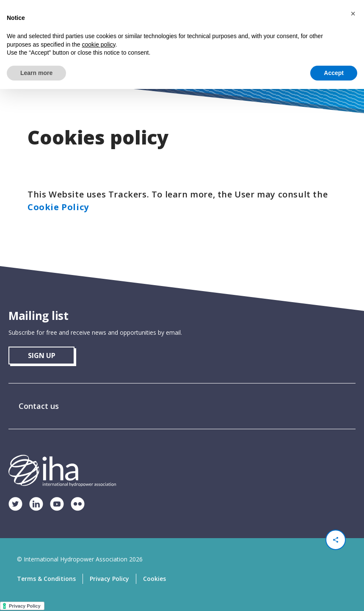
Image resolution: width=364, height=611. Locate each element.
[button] (353, 14)
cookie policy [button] (98, 44)
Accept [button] (334, 73)
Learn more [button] (36, 73)
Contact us (39, 406)
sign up (42, 355)
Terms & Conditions (46, 579)
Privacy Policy (109, 579)
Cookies (154, 579)
